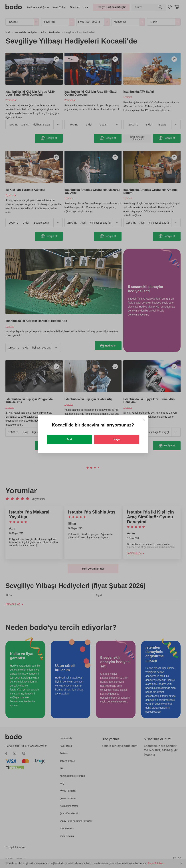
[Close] (144, 420)
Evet (69, 439)
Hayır (117, 439)
